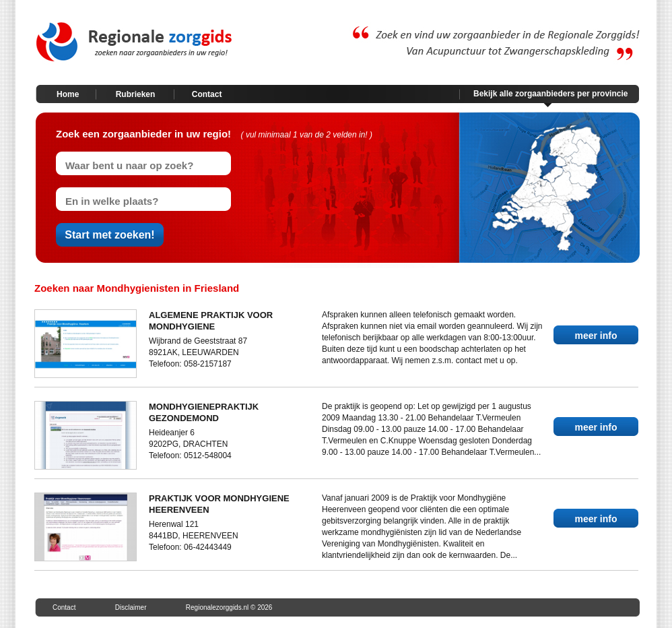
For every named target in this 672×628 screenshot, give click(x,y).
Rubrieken (136, 94)
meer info (596, 336)
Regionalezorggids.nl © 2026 (229, 607)
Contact (207, 94)
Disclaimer (131, 607)
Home (68, 94)
